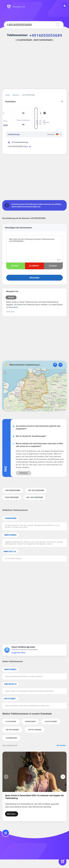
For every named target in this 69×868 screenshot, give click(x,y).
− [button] (60, 365)
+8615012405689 (12, 730)
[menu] (6, 833)
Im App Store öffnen (18, 653)
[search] (57, 25)
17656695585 (10, 518)
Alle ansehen (61, 745)
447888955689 (11, 738)
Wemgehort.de (16, 7)
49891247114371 (11, 552)
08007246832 (10, 535)
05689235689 (30, 721)
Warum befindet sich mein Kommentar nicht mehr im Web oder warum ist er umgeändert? (39, 445)
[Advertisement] (34, 67)
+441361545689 (51, 721)
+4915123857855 (11, 699)
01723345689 (11, 721)
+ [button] (55, 365)
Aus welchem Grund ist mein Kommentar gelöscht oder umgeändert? (38, 427)
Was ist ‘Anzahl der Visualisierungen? (31, 436)
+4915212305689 (35, 730)
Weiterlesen (23, 473)
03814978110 (10, 684)
